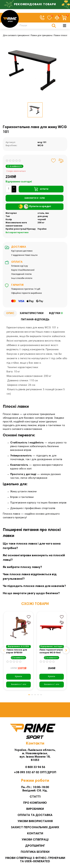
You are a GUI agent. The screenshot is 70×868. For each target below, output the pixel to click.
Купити (18, 677)
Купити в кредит (35, 207)
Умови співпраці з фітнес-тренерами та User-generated (35, 860)
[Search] (37, 26)
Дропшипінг (35, 846)
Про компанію (35, 803)
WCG (40, 146)
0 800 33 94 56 (35, 767)
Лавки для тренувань (41, 36)
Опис (10, 313)
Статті (35, 797)
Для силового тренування (16, 36)
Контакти (35, 834)
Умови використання (35, 821)
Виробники (35, 809)
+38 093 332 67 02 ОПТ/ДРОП (35, 772)
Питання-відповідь (35, 320)
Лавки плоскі (60, 36)
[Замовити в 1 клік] (35, 198)
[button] (4, 650)
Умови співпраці (35, 840)
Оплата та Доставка (35, 815)
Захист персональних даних (35, 827)
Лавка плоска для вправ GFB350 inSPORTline (17, 652)
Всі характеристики (17, 233)
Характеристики (32, 313)
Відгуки (57, 314)
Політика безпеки (35, 852)
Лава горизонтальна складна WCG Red (51, 651)
